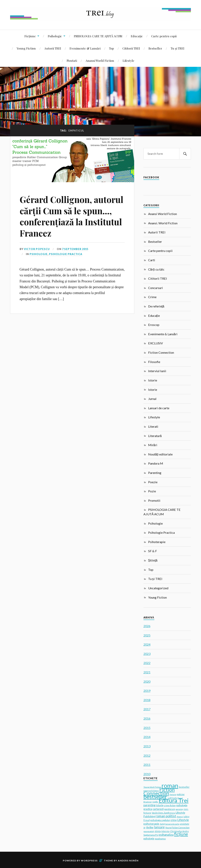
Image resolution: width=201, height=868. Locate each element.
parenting (149, 805)
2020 (147, 681)
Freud (147, 820)
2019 (147, 691)
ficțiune (181, 834)
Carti (152, 260)
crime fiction (170, 805)
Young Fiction (26, 48)
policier (181, 794)
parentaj (179, 809)
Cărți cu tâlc (156, 269)
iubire (186, 817)
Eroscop (154, 325)
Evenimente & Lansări (85, 48)
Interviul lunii (157, 371)
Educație (137, 36)
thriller (150, 827)
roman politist (166, 816)
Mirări (153, 445)
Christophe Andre (179, 831)
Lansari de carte (159, 408)
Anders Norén (128, 861)
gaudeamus (160, 839)
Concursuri (156, 288)
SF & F (152, 551)
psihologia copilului (160, 820)
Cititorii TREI (131, 48)
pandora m (170, 809)
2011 (147, 765)
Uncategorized (158, 588)
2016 (147, 718)
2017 (147, 709)
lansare (159, 827)
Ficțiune (30, 36)
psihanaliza (166, 834)
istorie (160, 805)
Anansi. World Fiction (163, 223)
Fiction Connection (161, 352)
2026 (147, 626)
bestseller (155, 797)
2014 (147, 737)
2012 (147, 755)
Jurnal (152, 399)
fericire (173, 794)
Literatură (155, 436)
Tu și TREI (177, 48)
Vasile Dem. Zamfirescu (163, 813)
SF (145, 828)
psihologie (149, 839)
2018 (147, 700)
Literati (153, 426)
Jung (162, 824)
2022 (147, 663)
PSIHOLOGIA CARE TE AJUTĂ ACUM (98, 36)
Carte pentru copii (164, 36)
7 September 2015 (75, 249)
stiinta (158, 831)
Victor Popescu (37, 249)
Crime (152, 297)
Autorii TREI (53, 48)
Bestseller (155, 48)
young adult (149, 831)
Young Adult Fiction (152, 787)
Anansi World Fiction (100, 61)
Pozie (152, 491)
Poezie (153, 482)
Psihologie (55, 36)
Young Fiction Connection (177, 828)
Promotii (154, 500)
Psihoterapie (157, 542)
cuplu (155, 802)
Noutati (72, 61)
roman (170, 785)
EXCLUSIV (156, 343)
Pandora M (156, 463)
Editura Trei (174, 800)
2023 (147, 654)
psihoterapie (151, 824)
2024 (147, 644)
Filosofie (154, 362)
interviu (165, 831)
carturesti (158, 809)
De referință (156, 306)
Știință (153, 560)
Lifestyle (128, 61)
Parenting (155, 473)
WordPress (89, 861)
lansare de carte (172, 824)
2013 (147, 746)
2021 (147, 672)
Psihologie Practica (66, 254)
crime (174, 820)
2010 (147, 774)
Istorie (153, 380)
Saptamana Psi (151, 835)
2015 (147, 728)
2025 (147, 635)
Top (111, 48)
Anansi (180, 817)
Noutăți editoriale (160, 454)
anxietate (185, 824)
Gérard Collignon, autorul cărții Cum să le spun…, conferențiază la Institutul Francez (71, 216)
